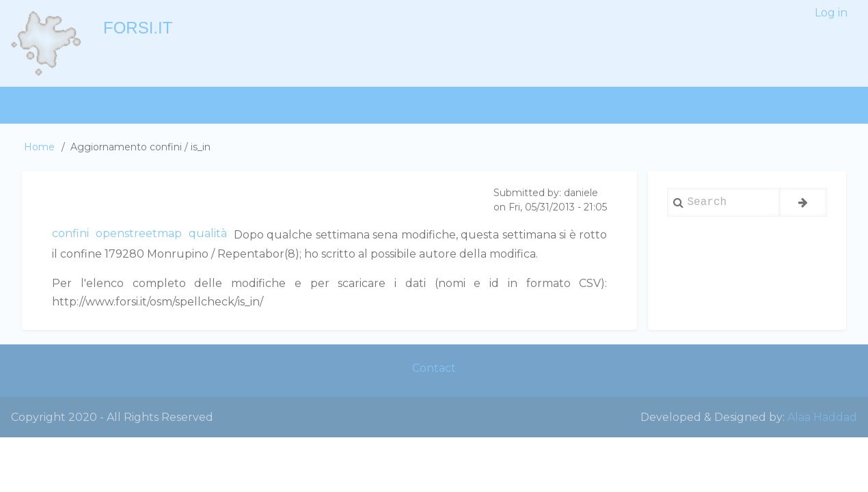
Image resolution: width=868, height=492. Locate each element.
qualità (208, 233)
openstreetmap (139, 233)
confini (70, 233)
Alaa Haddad (822, 417)
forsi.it (138, 28)
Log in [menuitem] (831, 13)
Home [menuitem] (30, 105)
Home (39, 147)
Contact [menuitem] (434, 368)
